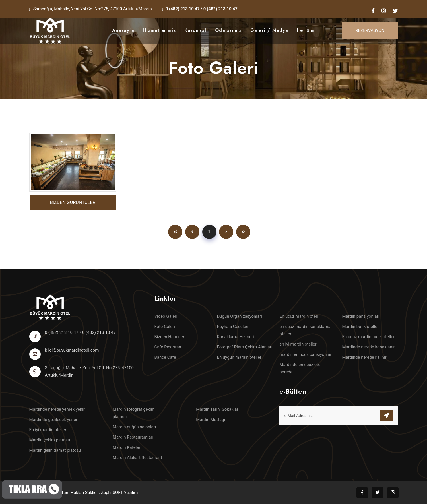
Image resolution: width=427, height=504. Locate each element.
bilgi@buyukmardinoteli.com (72, 350)
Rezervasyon (370, 30)
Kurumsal (196, 30)
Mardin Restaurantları (133, 437)
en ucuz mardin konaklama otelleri (305, 330)
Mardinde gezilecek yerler (53, 420)
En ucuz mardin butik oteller (369, 337)
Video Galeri (166, 316)
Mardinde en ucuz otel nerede (301, 368)
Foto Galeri (165, 327)
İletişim (306, 30)
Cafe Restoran (168, 347)
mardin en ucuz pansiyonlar (306, 354)
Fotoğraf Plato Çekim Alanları (245, 347)
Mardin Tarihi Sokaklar (217, 409)
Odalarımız (228, 30)
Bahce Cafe (165, 357)
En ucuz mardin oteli (299, 316)
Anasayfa (123, 30)
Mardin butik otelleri (361, 327)
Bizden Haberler (170, 337)
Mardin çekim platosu (50, 440)
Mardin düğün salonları (134, 427)
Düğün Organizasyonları (240, 316)
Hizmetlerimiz (159, 30)
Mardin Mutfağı (211, 420)
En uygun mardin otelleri (240, 357)
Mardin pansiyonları (361, 316)
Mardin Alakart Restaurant (137, 458)
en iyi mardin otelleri (299, 344)
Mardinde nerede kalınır (364, 357)
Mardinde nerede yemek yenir (57, 409)
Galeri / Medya (269, 30)
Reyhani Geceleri (233, 327)
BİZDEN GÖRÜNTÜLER (73, 202)
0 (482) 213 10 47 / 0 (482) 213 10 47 (202, 9)
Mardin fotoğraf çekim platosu (134, 413)
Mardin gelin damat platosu (55, 450)
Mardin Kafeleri (127, 447)
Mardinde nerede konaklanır (369, 347)
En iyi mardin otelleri (48, 430)
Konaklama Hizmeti (236, 337)
